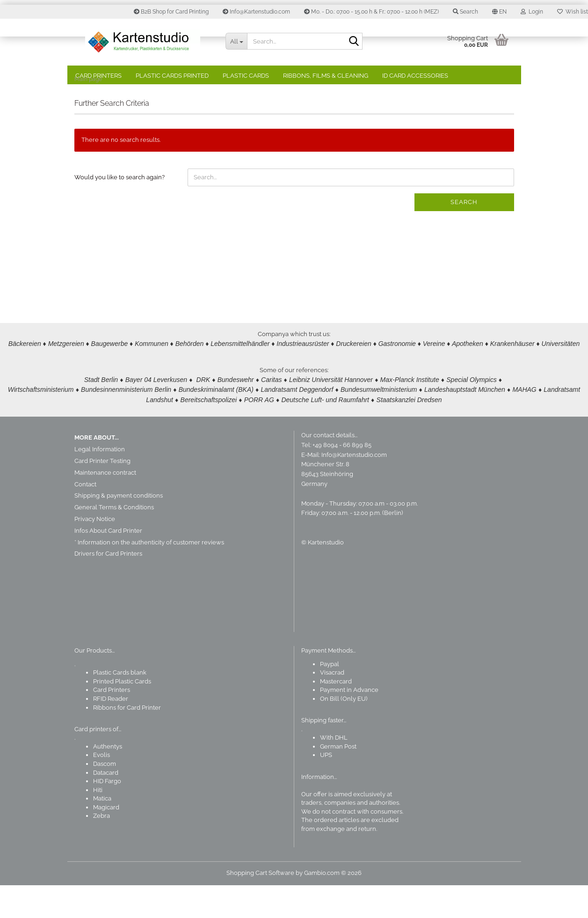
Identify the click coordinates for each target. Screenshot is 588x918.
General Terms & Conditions (114, 540)
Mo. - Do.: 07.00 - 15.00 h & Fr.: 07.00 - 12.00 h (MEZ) (371, 12)
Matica (102, 831)
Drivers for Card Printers (108, 586)
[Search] (354, 42)
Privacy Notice (95, 552)
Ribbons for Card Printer (127, 740)
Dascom (105, 797)
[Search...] (236, 41)
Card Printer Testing (102, 494)
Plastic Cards (246, 76)
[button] (499, 12)
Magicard (106, 840)
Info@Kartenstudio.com (256, 12)
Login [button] (532, 12)
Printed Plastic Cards (122, 714)
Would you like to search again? (120, 210)
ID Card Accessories (415, 76)
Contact (85, 517)
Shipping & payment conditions (119, 528)
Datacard (106, 805)
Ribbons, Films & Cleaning (326, 76)
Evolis (102, 788)
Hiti (98, 823)
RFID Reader (111, 731)
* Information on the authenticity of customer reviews (149, 575)
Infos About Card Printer (108, 563)
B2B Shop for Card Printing (171, 12)
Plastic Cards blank (120, 705)
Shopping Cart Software (260, 906)
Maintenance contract (105, 505)
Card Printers (98, 76)
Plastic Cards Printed (172, 76)
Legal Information (100, 482)
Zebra (102, 848)
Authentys (108, 779)
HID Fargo (107, 814)
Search (464, 235)
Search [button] (465, 12)
